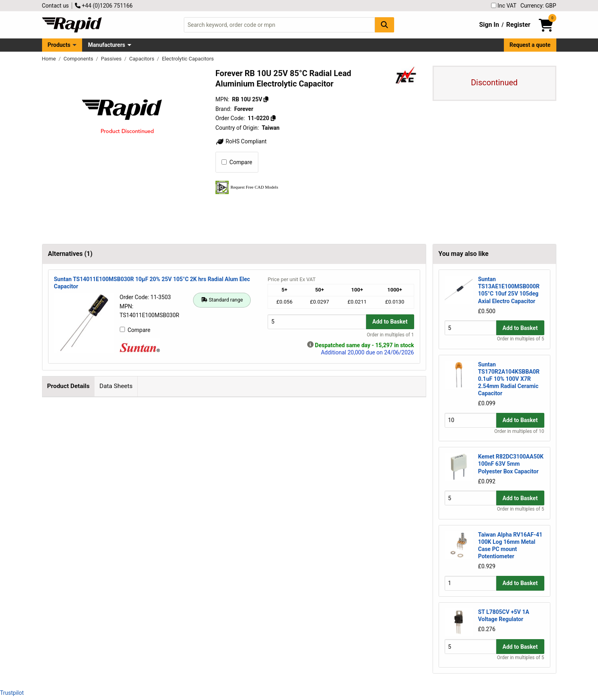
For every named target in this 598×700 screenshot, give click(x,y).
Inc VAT (504, 6)
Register (518, 25)
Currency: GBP (538, 6)
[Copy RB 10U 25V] (266, 99)
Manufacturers (107, 45)
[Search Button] (385, 25)
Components (79, 59)
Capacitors (143, 59)
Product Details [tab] (68, 386)
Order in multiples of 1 (391, 335)
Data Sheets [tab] (116, 386)
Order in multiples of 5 (521, 339)
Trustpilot (12, 693)
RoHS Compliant (241, 141)
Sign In (489, 25)
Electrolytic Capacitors (188, 59)
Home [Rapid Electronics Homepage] (50, 59)
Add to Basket (390, 322)
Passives (112, 59)
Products (59, 45)
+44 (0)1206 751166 (104, 6)
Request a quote (530, 45)
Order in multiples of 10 (519, 431)
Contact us (55, 6)
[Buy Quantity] (317, 322)
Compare (237, 162)
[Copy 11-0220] (273, 118)
